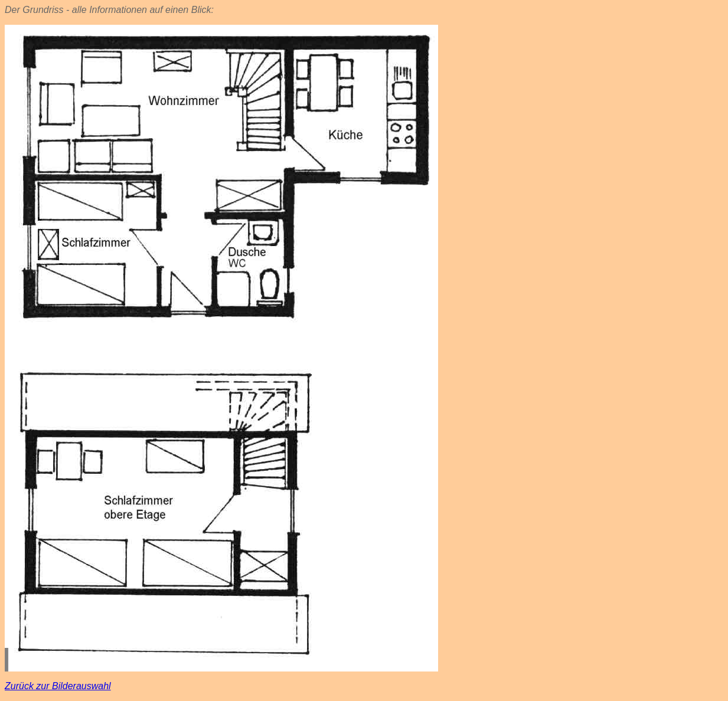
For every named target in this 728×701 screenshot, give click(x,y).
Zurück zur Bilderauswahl (58, 686)
